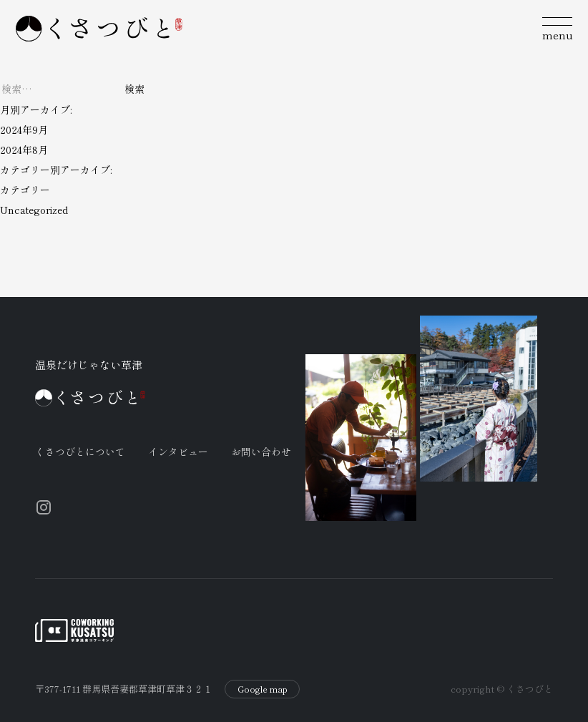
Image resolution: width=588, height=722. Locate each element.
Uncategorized (34, 210)
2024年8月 (24, 150)
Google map (263, 689)
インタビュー (178, 452)
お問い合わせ (261, 452)
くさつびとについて (80, 452)
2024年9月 (24, 130)
